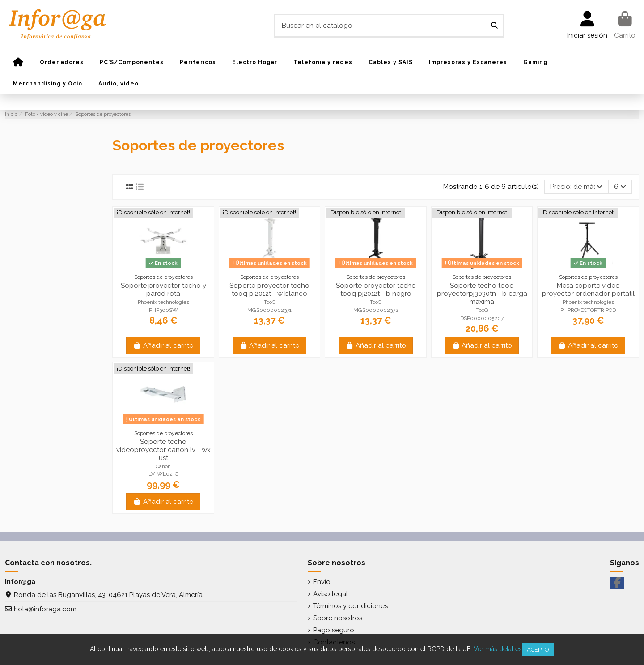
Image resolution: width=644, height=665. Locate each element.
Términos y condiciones (350, 606)
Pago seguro (334, 630)
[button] (62, 62)
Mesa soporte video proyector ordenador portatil (588, 290)
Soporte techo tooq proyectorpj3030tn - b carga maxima (482, 294)
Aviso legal (330, 594)
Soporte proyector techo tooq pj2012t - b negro (376, 290)
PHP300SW (163, 310)
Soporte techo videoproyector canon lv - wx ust (163, 450)
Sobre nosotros (338, 618)
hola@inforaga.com (45, 609)
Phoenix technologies (163, 302)
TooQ (270, 302)
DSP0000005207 (482, 318)
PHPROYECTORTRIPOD (588, 310)
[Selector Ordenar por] (576, 187)
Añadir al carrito (163, 345)
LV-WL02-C (163, 474)
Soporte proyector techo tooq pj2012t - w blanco (269, 290)
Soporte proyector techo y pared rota (163, 290)
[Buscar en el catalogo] (494, 26)
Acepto (538, 650)
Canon (163, 466)
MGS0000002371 (269, 310)
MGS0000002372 (376, 310)
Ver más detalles (498, 649)
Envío (322, 582)
